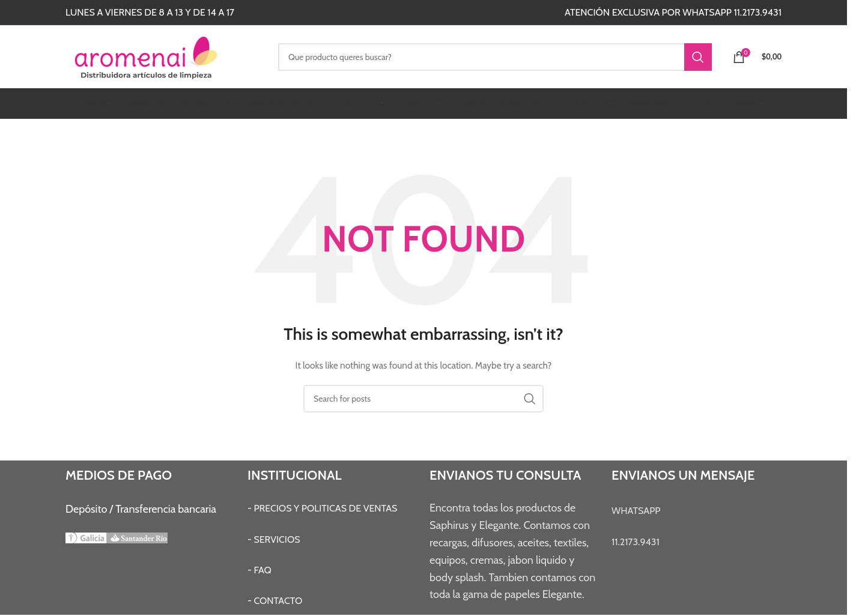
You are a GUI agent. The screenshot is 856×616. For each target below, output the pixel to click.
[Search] (495, 57)
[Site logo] (163, 56)
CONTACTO (278, 601)
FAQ (263, 570)
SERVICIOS (277, 539)
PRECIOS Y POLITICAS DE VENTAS (325, 508)
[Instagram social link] (361, 12)
